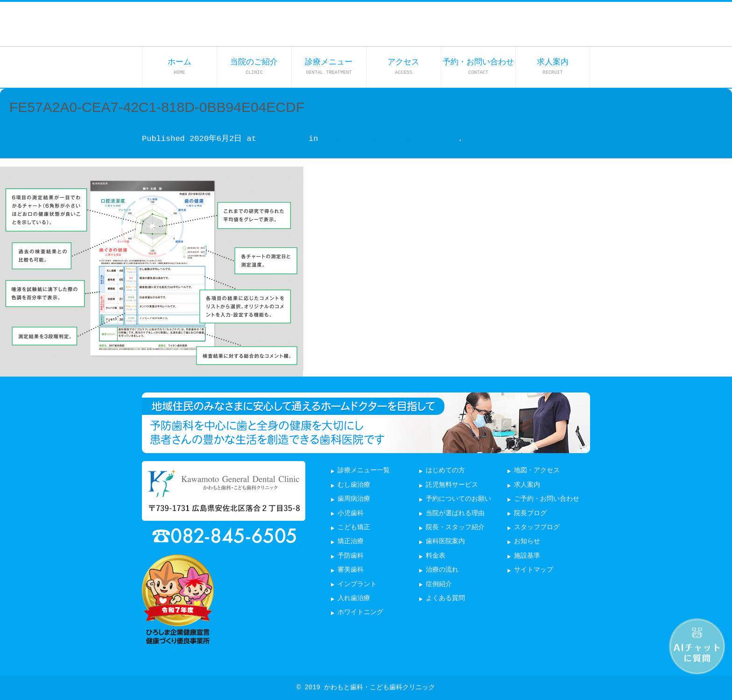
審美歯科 (351, 570)
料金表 (436, 556)
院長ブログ (530, 514)
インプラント (357, 584)
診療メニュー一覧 (364, 471)
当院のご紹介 (254, 66)
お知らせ (527, 542)
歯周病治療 (354, 499)
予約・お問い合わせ (478, 66)
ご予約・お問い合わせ (547, 499)
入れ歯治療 (354, 598)
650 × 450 (282, 139)
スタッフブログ (537, 528)
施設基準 (527, 556)
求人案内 (553, 66)
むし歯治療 (354, 485)
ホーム (179, 66)
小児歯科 (351, 514)
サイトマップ (534, 570)
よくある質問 (445, 598)
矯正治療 (351, 542)
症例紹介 (439, 584)
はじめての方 (445, 471)
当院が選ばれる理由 (455, 514)
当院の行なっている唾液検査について (391, 139)
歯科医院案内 (445, 542)
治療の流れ (442, 570)
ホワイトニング (360, 612)
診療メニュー (329, 66)
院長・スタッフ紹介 (455, 528)
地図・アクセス (537, 471)
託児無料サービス (452, 485)
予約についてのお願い (458, 499)
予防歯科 (351, 556)
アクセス (403, 66)
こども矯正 (354, 528)
